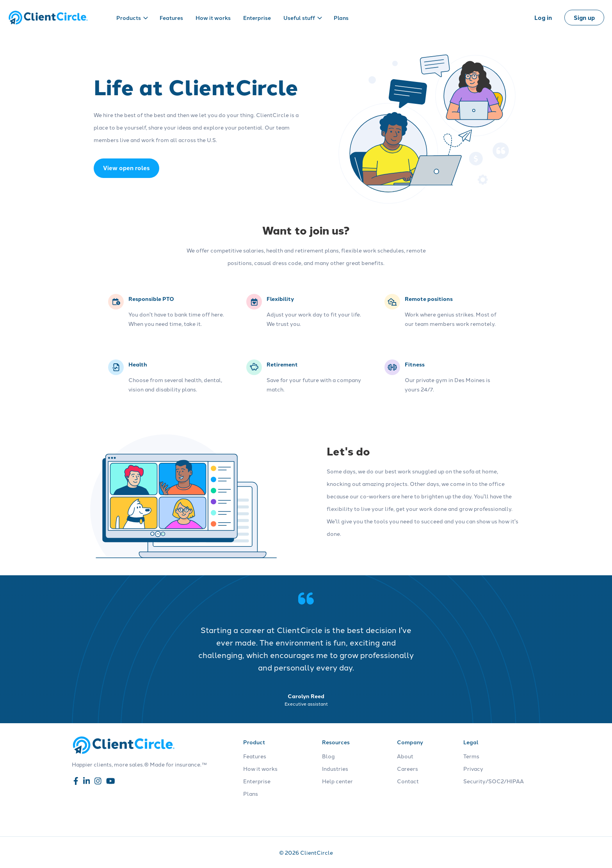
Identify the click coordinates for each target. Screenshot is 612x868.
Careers (407, 768)
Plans (341, 18)
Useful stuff (303, 18)
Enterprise (257, 18)
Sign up (584, 18)
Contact (408, 781)
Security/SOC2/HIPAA (494, 781)
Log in (543, 18)
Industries (335, 768)
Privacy (473, 768)
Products (132, 18)
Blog (328, 756)
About (405, 756)
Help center (337, 781)
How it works (213, 18)
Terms (471, 756)
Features (171, 18)
